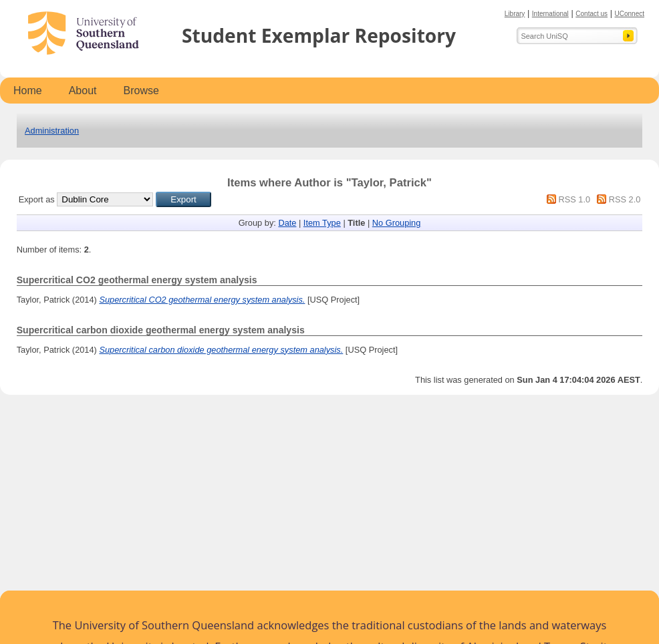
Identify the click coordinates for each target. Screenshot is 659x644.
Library (515, 14)
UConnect (630, 14)
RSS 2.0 (625, 199)
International (550, 14)
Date (287, 223)
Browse (141, 91)
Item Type (322, 223)
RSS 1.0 (574, 199)
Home (28, 91)
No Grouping (397, 223)
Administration (52, 131)
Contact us (591, 14)
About (83, 91)
